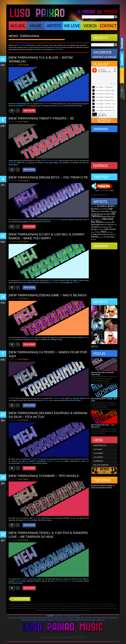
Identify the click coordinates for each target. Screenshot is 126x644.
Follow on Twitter (104, 191)
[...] (108, 381)
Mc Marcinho (101, 229)
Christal (94, 214)
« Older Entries (20, 599)
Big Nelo (95, 209)
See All (95, 347)
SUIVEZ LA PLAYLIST (104, 121)
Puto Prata (102, 234)
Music (36, 26)
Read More (29, 111)
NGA (104, 232)
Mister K (93, 232)
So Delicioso (98, 461)
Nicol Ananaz (110, 232)
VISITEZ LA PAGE (104, 57)
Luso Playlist (98, 453)
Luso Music (98, 449)
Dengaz (101, 214)
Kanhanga (95, 224)
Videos (90, 26)
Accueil (18, 26)
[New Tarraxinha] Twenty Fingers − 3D (41, 118)
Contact (108, 26)
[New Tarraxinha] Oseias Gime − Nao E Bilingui (47, 295)
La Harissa (110, 224)
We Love (72, 26)
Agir (96, 207)
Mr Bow (98, 232)
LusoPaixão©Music (70, 637)
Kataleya (103, 225)
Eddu (113, 217)
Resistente (110, 234)
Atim (116, 207)
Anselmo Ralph (106, 206)
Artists (54, 26)
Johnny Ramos (107, 222)
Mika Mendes (110, 229)
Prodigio (94, 234)
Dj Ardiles (108, 214)
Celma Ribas (105, 211)
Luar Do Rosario (104, 227)
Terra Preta (101, 237)
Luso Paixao (45, 637)
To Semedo (109, 237)
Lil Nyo (116, 225)
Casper (98, 211)
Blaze (100, 209)
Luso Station (98, 457)
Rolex (114, 235)
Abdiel (93, 207)
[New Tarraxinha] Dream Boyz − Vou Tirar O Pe (48, 177)
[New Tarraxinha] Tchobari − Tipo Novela (44, 476)
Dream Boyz (106, 216)
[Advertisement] (35, 42)
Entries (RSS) (81, 637)
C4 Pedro (105, 209)
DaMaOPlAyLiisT (100, 445)
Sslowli (95, 237)
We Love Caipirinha (101, 465)
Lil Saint (95, 227)
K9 (113, 222)
